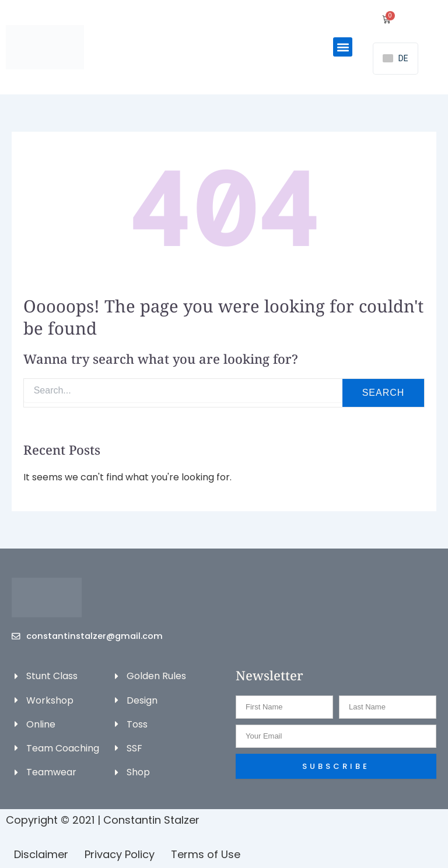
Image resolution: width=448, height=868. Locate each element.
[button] (343, 47)
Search (384, 393)
